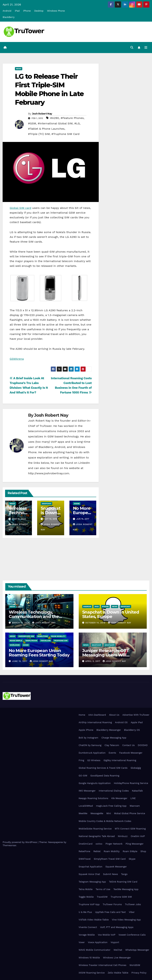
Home (82, 715)
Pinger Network (114, 844)
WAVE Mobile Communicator (95, 950)
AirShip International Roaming (95, 722)
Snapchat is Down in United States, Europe (111, 614)
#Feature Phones (72, 118)
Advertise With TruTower (136, 715)
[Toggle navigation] (146, 47)
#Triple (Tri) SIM (39, 134)
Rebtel (97, 851)
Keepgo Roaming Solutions (94, 798)
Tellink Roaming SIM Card (123, 882)
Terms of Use (103, 889)
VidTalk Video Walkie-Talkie (94, 920)
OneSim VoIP (138, 836)
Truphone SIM (61, 641)
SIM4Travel (85, 859)
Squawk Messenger (116, 867)
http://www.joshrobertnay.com (49, 473)
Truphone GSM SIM (121, 897)
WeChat (118, 950)
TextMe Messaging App (126, 889)
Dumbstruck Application (92, 753)
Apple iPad (137, 722)
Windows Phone (56, 11)
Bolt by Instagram (89, 738)
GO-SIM (83, 776)
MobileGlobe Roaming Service (95, 829)
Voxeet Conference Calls (132, 935)
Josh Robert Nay (42, 114)
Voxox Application (98, 942)
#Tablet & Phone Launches (46, 129)
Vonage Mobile (87, 935)
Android (7, 11)
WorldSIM (15, 645)
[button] (132, 48)
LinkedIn (84, 463)
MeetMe (83, 813)
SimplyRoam (31, 641)
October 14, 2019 (96, 623)
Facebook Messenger (131, 753)
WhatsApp (110, 645)
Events (112, 753)
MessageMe (97, 813)
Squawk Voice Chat (89, 874)
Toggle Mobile (86, 897)
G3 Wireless (94, 760)
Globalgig (136, 768)
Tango (124, 874)
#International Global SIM (55, 123)
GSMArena (17, 359)
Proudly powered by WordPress (20, 842)
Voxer (82, 942)
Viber (132, 912)
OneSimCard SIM (26, 636)
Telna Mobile (86, 889)
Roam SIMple (16, 641)
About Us (114, 715)
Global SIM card (20, 208)
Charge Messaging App (114, 738)
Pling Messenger (134, 844)
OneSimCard (86, 844)
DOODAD (143, 745)
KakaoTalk (137, 791)
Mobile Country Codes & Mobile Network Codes (105, 821)
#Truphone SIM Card (66, 134)
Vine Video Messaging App (126, 920)
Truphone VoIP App (89, 905)
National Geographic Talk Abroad (97, 836)
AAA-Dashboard (97, 715)
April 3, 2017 (93, 661)
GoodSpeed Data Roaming (105, 776)
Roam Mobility (58, 636)
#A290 (55, 118)
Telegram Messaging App (92, 882)
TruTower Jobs (133, 905)
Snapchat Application (91, 867)
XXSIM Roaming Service (92, 973)
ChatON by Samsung (90, 745)
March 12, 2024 (21, 623)
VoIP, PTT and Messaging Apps (117, 927)
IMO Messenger (87, 791)
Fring (81, 760)
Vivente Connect (88, 927)
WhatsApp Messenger (137, 950)
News (19, 69)
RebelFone (43, 636)
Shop (143, 851)
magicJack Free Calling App (111, 806)
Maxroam (135, 806)
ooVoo (99, 844)
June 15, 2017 (20, 661)
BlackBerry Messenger (109, 730)
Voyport (115, 942)
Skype (132, 859)
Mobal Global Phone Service (130, 813)
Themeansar (9, 845)
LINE (133, 798)
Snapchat (46, 504)
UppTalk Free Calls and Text (110, 912)
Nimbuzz (123, 836)
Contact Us (129, 745)
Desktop (39, 11)
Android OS (121, 722)
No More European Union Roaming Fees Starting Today (39, 653)
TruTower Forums (112, 905)
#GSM (32, 123)
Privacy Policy (139, 973)
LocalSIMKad (86, 806)
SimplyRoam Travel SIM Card (110, 859)
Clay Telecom (112, 745)
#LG (77, 123)
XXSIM (77, 504)
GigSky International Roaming (120, 760)
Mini (109, 813)
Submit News (111, 874)
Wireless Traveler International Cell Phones (103, 965)
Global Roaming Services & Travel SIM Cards (103, 768)
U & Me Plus (85, 912)
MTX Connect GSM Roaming (130, 829)
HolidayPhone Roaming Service (131, 783)
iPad (17, 11)
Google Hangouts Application (95, 783)
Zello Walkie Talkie (118, 973)
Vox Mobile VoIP (107, 935)
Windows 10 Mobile (89, 958)
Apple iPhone (86, 730)
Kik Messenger (119, 798)
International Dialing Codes (114, 791)
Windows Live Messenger (117, 958)
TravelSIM (45, 641)
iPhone (27, 11)
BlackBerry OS (132, 730)
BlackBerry (9, 17)
